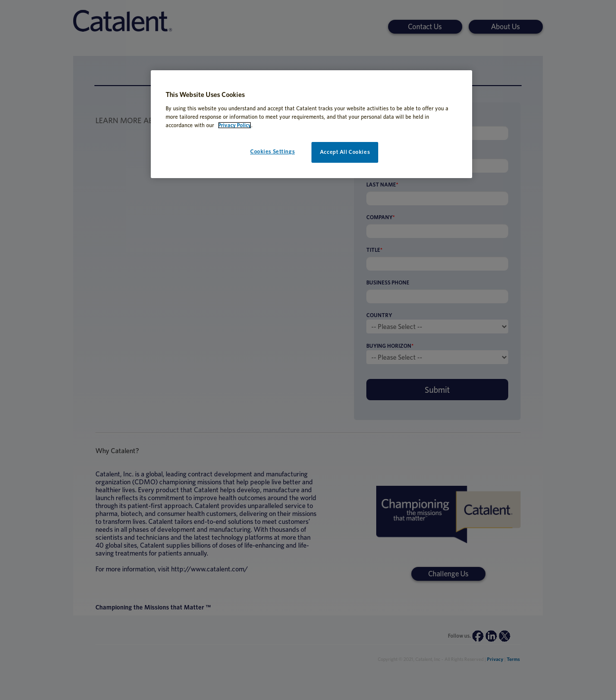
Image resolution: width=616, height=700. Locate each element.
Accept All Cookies (345, 152)
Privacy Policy (235, 125)
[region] (311, 124)
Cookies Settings (272, 151)
